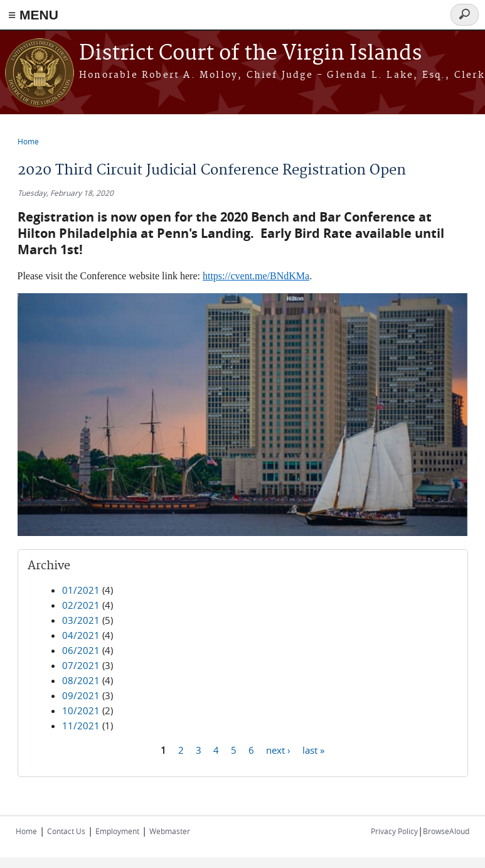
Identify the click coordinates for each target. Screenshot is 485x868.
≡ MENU (33, 15)
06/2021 (81, 650)
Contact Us (66, 831)
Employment (117, 831)
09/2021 (81, 695)
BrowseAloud (446, 831)
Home (28, 141)
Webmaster (170, 831)
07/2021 (81, 665)
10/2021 (81, 710)
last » (313, 750)
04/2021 (81, 635)
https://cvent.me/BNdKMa (256, 276)
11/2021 (81, 726)
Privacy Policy (394, 831)
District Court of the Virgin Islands (250, 54)
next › (278, 750)
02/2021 (81, 605)
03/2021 (81, 620)
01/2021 (81, 590)
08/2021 (81, 680)
